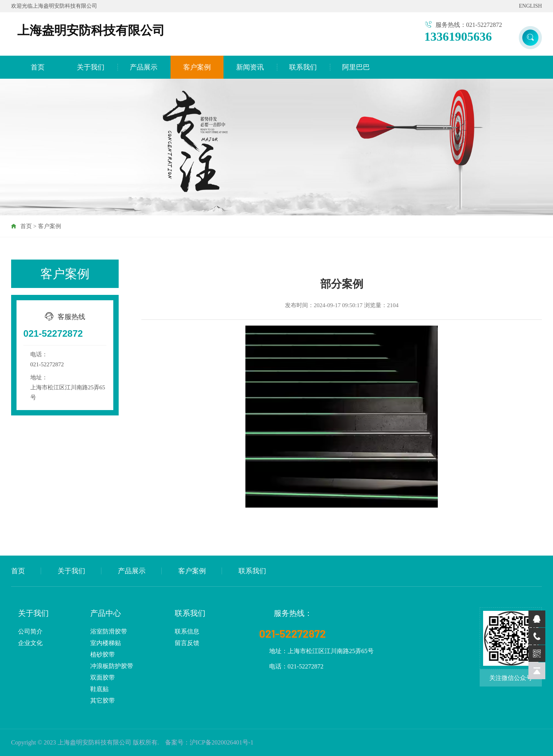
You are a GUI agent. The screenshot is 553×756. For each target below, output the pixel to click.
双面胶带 (103, 677)
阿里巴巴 (356, 67)
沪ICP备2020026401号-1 (222, 742)
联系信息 (187, 631)
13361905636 (458, 36)
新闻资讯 (250, 67)
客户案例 (197, 67)
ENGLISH (530, 6)
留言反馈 (187, 643)
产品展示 (144, 67)
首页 (38, 67)
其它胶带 (103, 701)
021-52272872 (53, 333)
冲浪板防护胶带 (112, 666)
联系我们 (303, 67)
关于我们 (91, 67)
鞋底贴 (99, 689)
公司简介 (30, 631)
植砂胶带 (103, 654)
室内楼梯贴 (106, 643)
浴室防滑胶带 (109, 631)
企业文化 (30, 643)
